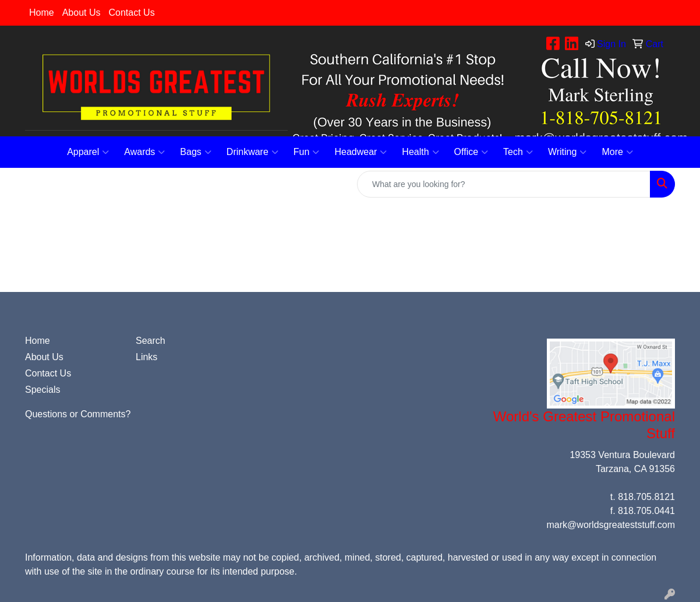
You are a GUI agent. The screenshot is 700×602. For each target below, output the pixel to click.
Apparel (88, 152)
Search (151, 341)
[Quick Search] (504, 184)
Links (146, 357)
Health (420, 152)
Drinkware (252, 152)
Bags (195, 152)
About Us (82, 13)
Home (42, 13)
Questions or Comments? (78, 414)
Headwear (360, 152)
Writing (568, 152)
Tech (518, 152)
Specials (43, 390)
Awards (144, 152)
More (617, 152)
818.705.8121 (646, 497)
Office (471, 152)
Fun (307, 152)
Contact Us (132, 13)
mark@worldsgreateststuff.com (611, 525)
